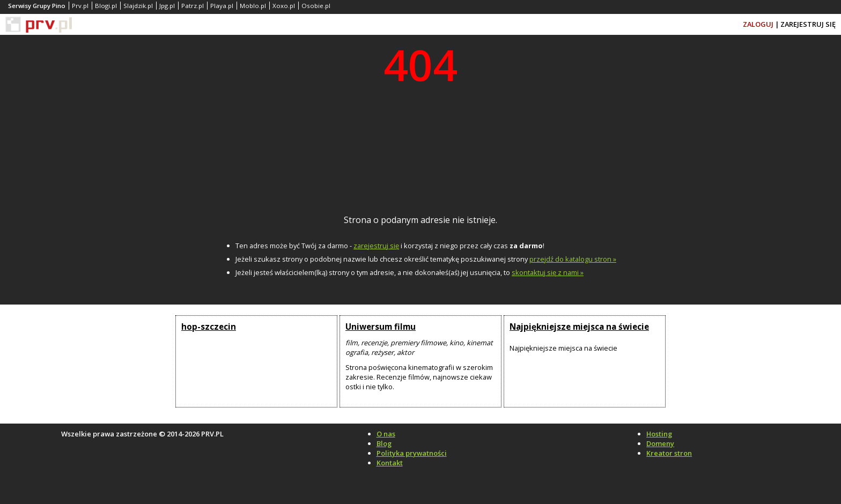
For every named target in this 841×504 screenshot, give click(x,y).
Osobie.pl (316, 6)
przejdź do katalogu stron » (573, 259)
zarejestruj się (376, 246)
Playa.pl (222, 6)
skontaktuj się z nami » (548, 272)
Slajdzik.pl (138, 6)
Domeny (660, 443)
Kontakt (390, 463)
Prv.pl (80, 6)
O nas (386, 434)
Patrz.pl (193, 6)
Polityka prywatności (412, 453)
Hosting (659, 434)
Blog (384, 443)
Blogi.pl (106, 6)
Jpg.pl (167, 6)
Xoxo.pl (284, 6)
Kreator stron (669, 453)
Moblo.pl (253, 6)
